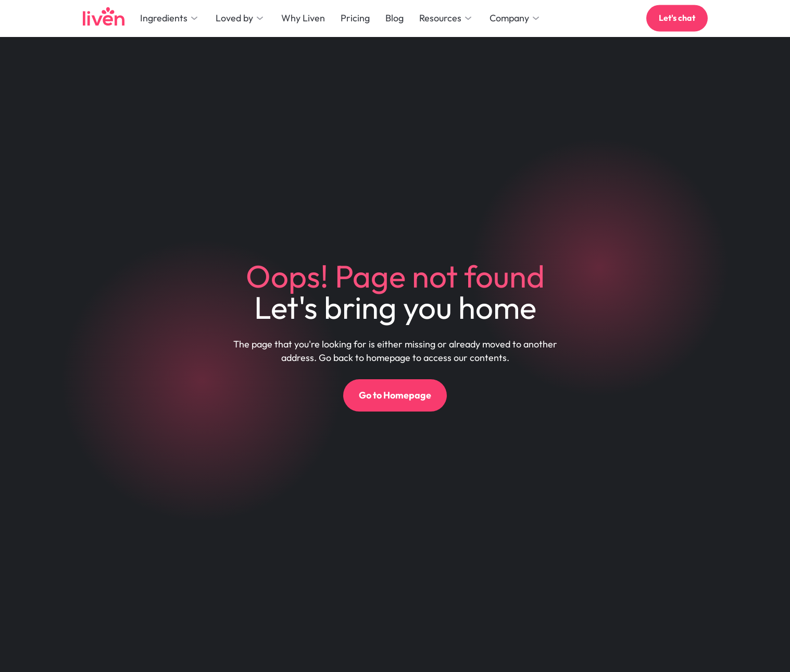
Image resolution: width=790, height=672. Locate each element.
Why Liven (303, 18)
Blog (394, 18)
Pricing (355, 18)
